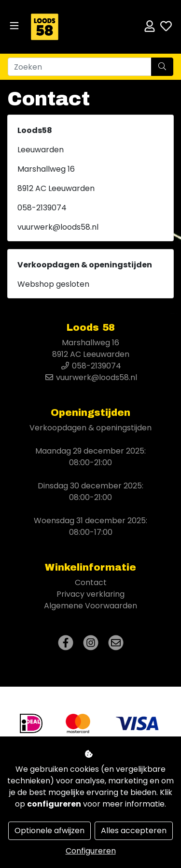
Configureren (91, 851)
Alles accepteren (134, 831)
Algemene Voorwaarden (90, 606)
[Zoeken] (80, 67)
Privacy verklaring (90, 594)
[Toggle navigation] (14, 26)
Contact (91, 582)
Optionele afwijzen (49, 831)
